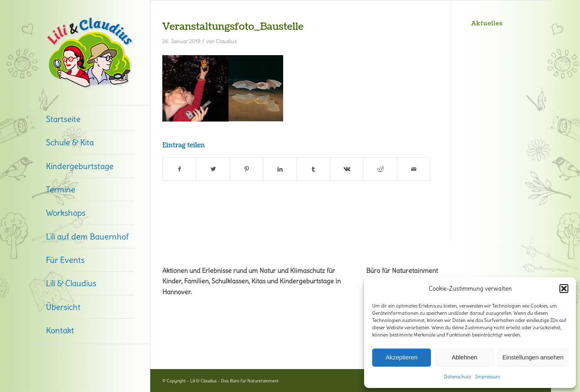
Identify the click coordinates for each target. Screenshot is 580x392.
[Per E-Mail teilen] (414, 169)
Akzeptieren (401, 357)
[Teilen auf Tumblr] (313, 169)
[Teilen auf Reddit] (380, 169)
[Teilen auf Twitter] (213, 169)
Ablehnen (464, 357)
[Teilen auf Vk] (347, 169)
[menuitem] (89, 119)
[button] (564, 289)
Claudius (226, 41)
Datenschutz (458, 377)
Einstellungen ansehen (533, 357)
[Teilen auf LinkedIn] (280, 169)
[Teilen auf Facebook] (179, 169)
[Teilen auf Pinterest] (246, 169)
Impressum (488, 377)
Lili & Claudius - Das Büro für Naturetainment (234, 381)
